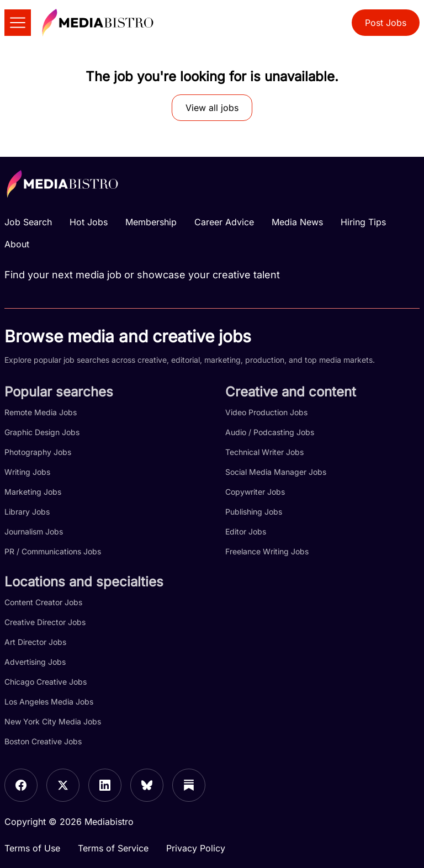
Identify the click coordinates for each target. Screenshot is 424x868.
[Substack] (189, 785)
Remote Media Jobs (41, 412)
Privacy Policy (196, 848)
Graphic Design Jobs (42, 432)
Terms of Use (32, 848)
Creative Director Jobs (45, 622)
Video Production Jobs (266, 412)
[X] (63, 785)
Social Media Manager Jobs (276, 472)
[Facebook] (21, 785)
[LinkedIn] (105, 785)
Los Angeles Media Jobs (49, 702)
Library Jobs (27, 512)
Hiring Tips (363, 222)
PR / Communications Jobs (53, 551)
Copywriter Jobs (255, 492)
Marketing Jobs (33, 492)
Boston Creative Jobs (43, 741)
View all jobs (212, 108)
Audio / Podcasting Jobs (270, 432)
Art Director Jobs (35, 642)
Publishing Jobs (254, 512)
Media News (297, 222)
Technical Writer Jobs (264, 452)
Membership (151, 222)
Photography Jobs (38, 452)
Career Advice (224, 222)
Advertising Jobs (35, 662)
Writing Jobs (27, 472)
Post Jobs (386, 23)
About (17, 244)
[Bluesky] (147, 785)
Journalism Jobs (34, 531)
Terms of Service (113, 848)
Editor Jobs (246, 531)
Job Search (28, 222)
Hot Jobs (89, 222)
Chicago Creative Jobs (46, 682)
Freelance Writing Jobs (267, 551)
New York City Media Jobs (53, 721)
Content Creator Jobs (43, 602)
